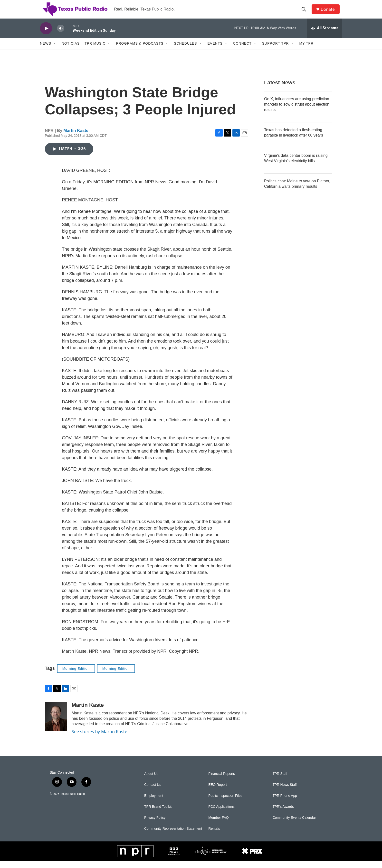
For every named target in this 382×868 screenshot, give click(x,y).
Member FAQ (218, 825)
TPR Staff (280, 781)
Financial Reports (222, 781)
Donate (330, 13)
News (46, 51)
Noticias (71, 51)
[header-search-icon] (305, 13)
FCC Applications (221, 814)
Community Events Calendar (294, 825)
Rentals (214, 836)
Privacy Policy (155, 825)
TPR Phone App (285, 803)
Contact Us (153, 792)
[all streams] (325, 35)
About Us (151, 781)
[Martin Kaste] (56, 724)
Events (215, 51)
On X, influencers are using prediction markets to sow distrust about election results (297, 111)
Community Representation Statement (173, 836)
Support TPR (276, 51)
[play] (46, 35)
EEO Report (217, 792)
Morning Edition (76, 676)
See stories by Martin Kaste (99, 739)
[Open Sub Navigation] (55, 51)
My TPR (306, 51)
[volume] (61, 35)
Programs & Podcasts (140, 51)
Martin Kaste (76, 138)
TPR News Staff (285, 792)
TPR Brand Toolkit (158, 814)
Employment (154, 803)
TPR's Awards (283, 814)
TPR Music (95, 51)
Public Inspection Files (225, 803)
